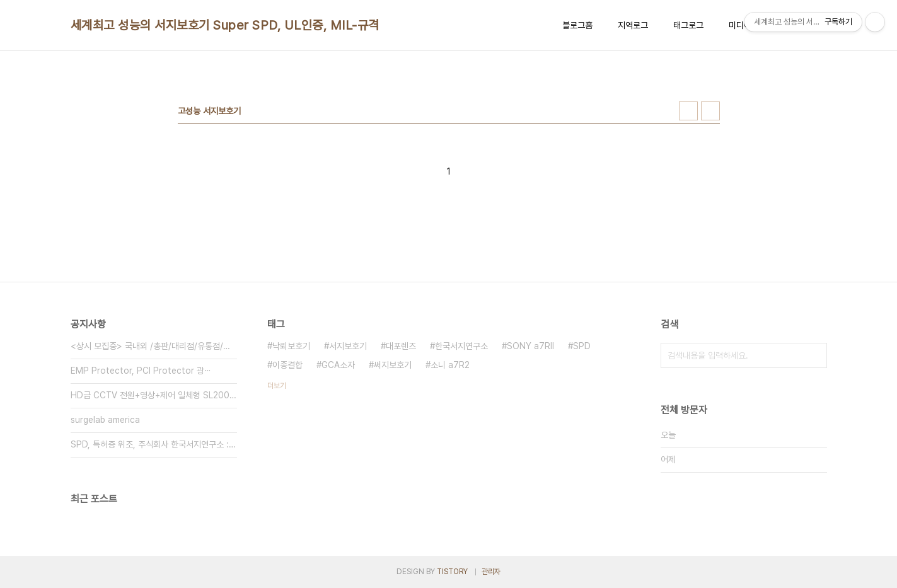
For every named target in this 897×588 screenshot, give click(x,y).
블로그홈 (577, 25)
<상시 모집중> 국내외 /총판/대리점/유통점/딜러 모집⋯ (154, 346)
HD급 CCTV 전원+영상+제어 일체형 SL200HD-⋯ (154, 395)
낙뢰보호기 (291, 346)
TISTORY (452, 572)
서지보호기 (348, 346)
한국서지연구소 (461, 346)
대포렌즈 (401, 346)
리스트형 (710, 111)
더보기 (277, 386)
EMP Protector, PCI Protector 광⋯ (141, 371)
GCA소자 (338, 365)
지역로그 (633, 25)
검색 (814, 355)
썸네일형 (688, 111)
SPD (582, 346)
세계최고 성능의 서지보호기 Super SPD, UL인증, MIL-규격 (225, 25)
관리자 (491, 572)
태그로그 (688, 25)
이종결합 (287, 365)
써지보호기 (393, 365)
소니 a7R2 (450, 365)
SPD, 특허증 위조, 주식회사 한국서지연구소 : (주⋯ (154, 444)
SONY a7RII (530, 346)
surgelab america (105, 420)
